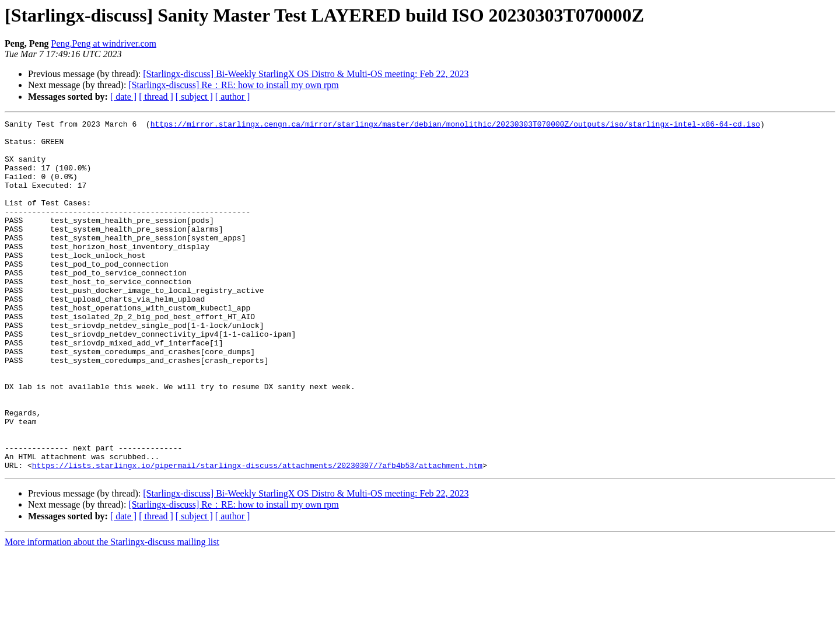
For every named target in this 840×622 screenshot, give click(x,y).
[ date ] (123, 97)
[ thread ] (156, 97)
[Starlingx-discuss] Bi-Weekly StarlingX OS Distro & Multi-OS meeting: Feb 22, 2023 (306, 74)
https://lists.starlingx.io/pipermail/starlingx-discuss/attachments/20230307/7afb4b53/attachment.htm (257, 535)
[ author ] (233, 97)
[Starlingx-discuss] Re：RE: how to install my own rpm (233, 85)
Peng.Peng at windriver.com (104, 43)
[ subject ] (194, 97)
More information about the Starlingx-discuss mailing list (112, 612)
